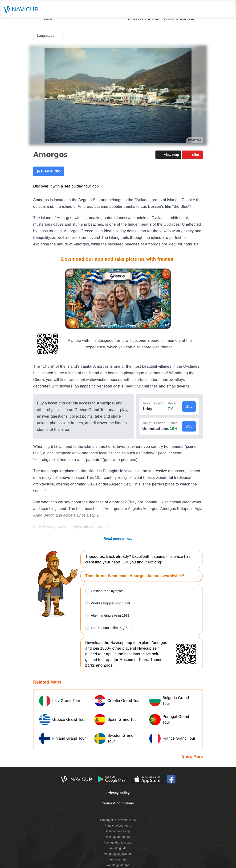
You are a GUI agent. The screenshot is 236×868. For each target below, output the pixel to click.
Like (192, 155)
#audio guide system (118, 854)
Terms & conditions (118, 803)
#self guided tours (118, 837)
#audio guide (118, 848)
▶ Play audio (49, 171)
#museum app (118, 860)
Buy (189, 406)
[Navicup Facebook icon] (171, 779)
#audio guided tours (118, 826)
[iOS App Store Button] (147, 779)
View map (168, 155)
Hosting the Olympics (107, 591)
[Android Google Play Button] (112, 779)
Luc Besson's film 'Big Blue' (112, 628)
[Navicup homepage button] (23, 9)
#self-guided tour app (118, 843)
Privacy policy (118, 793)
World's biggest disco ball (110, 603)
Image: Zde (195, 140)
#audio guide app (118, 865)
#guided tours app (118, 831)
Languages (49, 36)
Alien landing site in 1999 (110, 615)
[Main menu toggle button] (228, 9)
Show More (192, 756)
